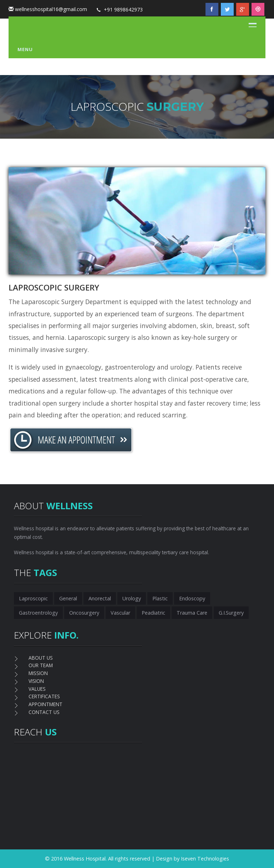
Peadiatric (153, 613)
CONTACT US (44, 712)
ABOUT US (41, 658)
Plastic (160, 598)
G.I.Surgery (231, 613)
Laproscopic (33, 598)
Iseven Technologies (205, 859)
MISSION (38, 673)
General (68, 598)
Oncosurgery (84, 613)
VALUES (37, 689)
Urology (132, 598)
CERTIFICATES (44, 696)
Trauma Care (192, 613)
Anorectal (100, 598)
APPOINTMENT (45, 704)
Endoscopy (192, 598)
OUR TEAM (41, 665)
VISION (36, 681)
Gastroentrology (38, 613)
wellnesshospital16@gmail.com (51, 9)
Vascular (120, 613)
